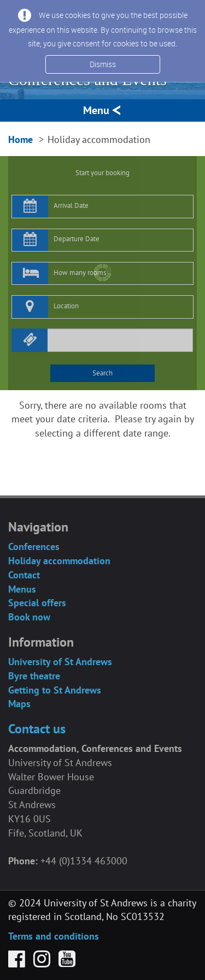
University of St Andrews (60, 662)
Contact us (37, 729)
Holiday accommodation (59, 561)
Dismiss (103, 64)
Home (20, 139)
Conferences (34, 546)
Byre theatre (34, 676)
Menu (102, 110)
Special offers (37, 603)
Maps (19, 704)
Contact (24, 575)
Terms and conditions (54, 936)
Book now (29, 617)
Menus (22, 589)
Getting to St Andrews (55, 690)
